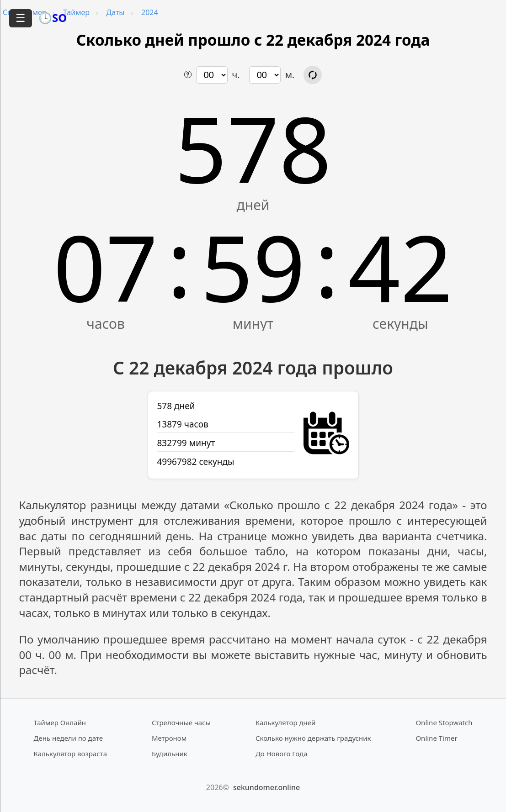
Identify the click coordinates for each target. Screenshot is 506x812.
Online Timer (436, 738)
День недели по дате (69, 738)
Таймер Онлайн (60, 722)
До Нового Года (282, 754)
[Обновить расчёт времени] (313, 75)
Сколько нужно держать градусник (313, 738)
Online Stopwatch (444, 722)
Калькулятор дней (286, 722)
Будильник (170, 754)
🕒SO (53, 18)
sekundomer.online (266, 787)
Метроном (169, 738)
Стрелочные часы (181, 722)
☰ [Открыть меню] (21, 18)
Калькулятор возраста (70, 754)
